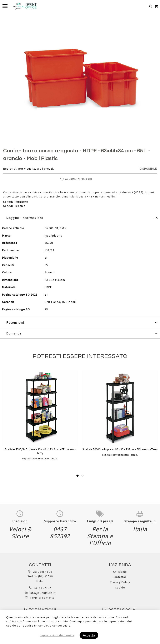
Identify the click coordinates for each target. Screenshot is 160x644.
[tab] (80, 217)
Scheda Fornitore (16, 202)
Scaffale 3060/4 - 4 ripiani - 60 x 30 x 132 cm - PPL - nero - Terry (120, 449)
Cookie (120, 587)
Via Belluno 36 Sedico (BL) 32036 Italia (40, 576)
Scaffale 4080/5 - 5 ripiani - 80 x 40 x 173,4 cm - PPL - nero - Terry (40, 451)
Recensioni (15, 322)
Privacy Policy (120, 582)
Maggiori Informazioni (25, 218)
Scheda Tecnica (14, 206)
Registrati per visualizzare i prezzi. (29, 169)
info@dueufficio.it (43, 593)
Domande (14, 333)
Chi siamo (120, 572)
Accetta (89, 635)
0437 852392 (42, 588)
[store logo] (25, 6)
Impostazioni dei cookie (57, 635)
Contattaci (120, 577)
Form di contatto (42, 598)
